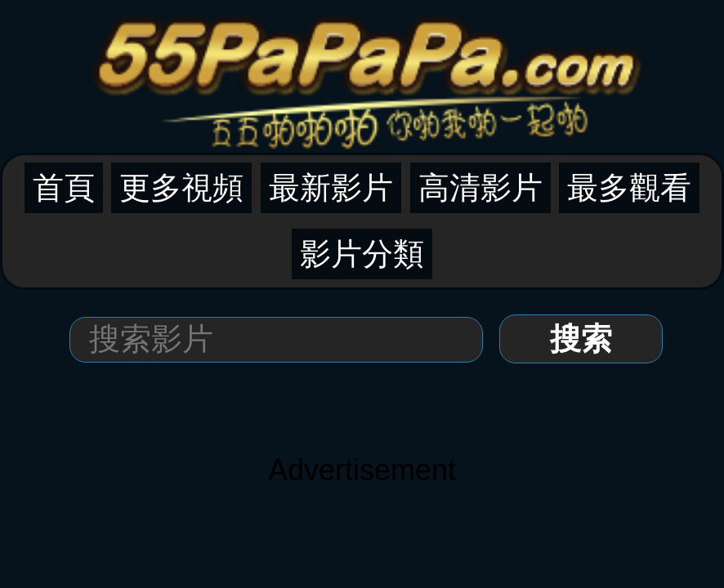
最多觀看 (629, 188)
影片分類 (362, 254)
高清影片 (480, 188)
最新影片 (331, 188)
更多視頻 (181, 188)
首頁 (64, 188)
